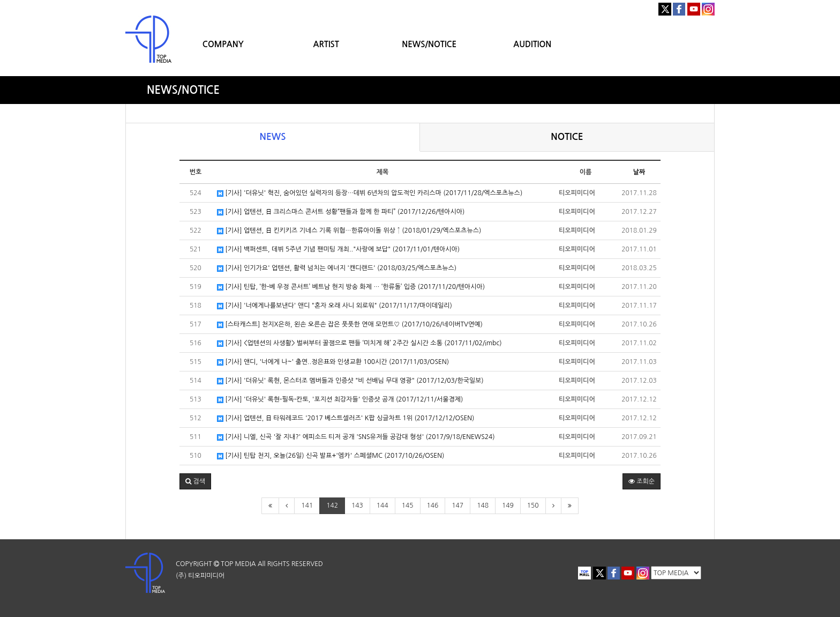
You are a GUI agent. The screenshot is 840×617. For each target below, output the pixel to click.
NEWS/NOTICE (429, 44)
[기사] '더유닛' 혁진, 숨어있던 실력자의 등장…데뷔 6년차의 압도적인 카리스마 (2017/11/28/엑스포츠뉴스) (370, 193)
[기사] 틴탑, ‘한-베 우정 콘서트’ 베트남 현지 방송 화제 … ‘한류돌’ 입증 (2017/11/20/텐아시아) (351, 287)
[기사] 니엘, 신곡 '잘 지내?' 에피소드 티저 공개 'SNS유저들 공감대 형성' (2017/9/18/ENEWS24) (356, 437)
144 (382, 506)
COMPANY (223, 44)
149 (508, 506)
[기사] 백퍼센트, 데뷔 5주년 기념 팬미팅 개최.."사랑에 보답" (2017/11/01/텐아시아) (338, 250)
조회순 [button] (642, 481)
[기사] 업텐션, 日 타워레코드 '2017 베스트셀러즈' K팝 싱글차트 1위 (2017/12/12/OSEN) (346, 418)
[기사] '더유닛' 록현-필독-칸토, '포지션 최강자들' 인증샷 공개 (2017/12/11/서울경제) (340, 400)
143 (357, 506)
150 (533, 506)
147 (457, 506)
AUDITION (532, 44)
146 (433, 506)
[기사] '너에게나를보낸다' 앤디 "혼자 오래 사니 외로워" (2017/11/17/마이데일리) (335, 306)
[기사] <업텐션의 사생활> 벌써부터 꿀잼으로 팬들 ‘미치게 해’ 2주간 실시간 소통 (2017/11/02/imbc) (359, 343)
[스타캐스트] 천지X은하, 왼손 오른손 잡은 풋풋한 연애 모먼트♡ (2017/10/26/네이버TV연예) (350, 325)
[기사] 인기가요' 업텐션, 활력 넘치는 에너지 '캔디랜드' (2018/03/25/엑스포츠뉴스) (337, 268)
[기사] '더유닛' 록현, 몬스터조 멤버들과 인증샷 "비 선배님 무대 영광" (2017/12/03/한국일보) (350, 381)
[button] (195, 481)
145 (408, 506)
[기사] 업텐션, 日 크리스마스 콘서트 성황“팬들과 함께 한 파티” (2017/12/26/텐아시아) (341, 212)
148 (483, 506)
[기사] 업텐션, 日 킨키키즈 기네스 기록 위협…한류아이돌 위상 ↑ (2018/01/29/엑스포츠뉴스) (349, 231)
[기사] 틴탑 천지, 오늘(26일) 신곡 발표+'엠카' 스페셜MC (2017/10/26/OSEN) (331, 456)
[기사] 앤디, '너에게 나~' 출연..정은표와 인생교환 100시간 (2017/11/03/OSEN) (333, 362)
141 (307, 506)
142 (332, 506)
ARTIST (326, 44)
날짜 (639, 172)
